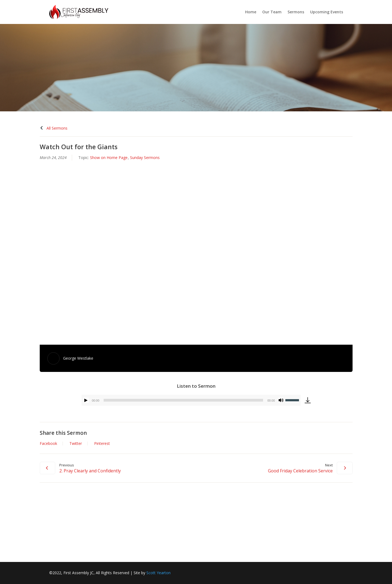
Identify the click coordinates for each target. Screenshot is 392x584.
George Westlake (78, 358)
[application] (191, 400)
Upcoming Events (327, 12)
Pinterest (102, 444)
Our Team (272, 12)
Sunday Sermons (145, 158)
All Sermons (54, 128)
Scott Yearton (158, 573)
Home (251, 12)
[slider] (183, 400)
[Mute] (281, 400)
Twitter (76, 444)
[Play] (86, 400)
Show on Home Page (109, 158)
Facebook (48, 444)
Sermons (296, 12)
